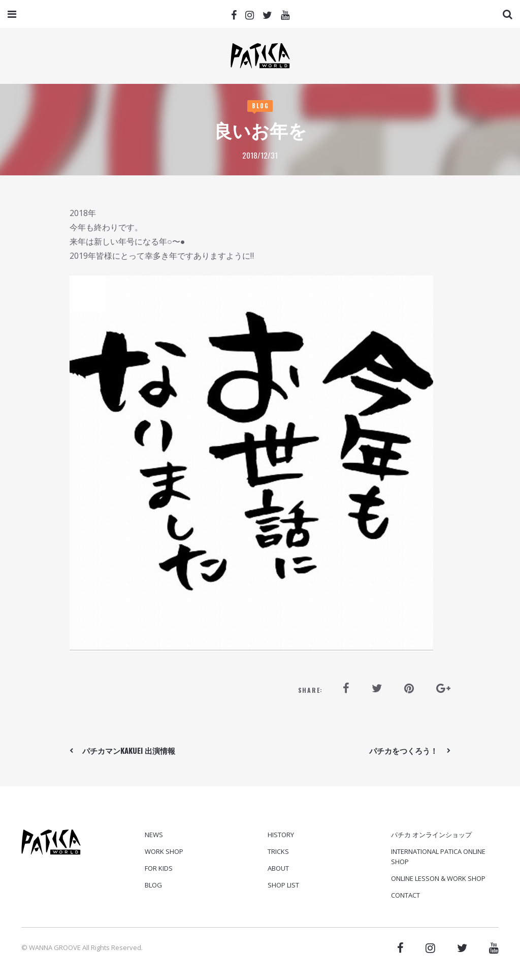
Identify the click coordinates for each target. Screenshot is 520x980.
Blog (261, 106)
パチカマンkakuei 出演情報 (129, 750)
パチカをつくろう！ (403, 750)
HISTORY (281, 835)
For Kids (159, 868)
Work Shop (164, 851)
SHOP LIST (283, 885)
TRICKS (278, 851)
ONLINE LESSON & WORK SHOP (438, 878)
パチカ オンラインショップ (431, 835)
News (154, 835)
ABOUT (278, 868)
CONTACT (405, 895)
